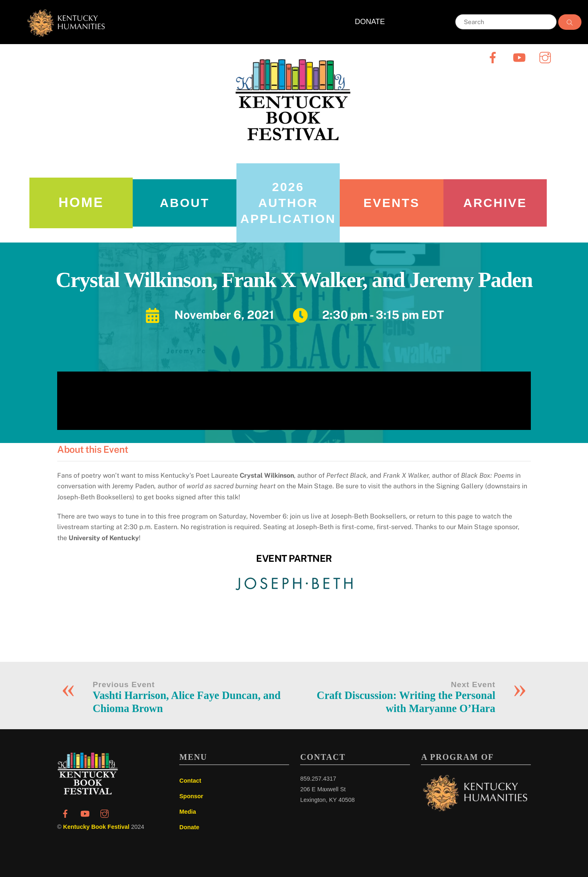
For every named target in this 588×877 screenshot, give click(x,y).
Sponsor (191, 796)
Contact (190, 781)
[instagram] (547, 57)
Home (81, 202)
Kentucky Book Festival (96, 827)
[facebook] (494, 57)
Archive (495, 203)
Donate (189, 827)
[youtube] (520, 57)
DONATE (370, 22)
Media (188, 812)
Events (392, 203)
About (185, 203)
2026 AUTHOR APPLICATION (288, 203)
